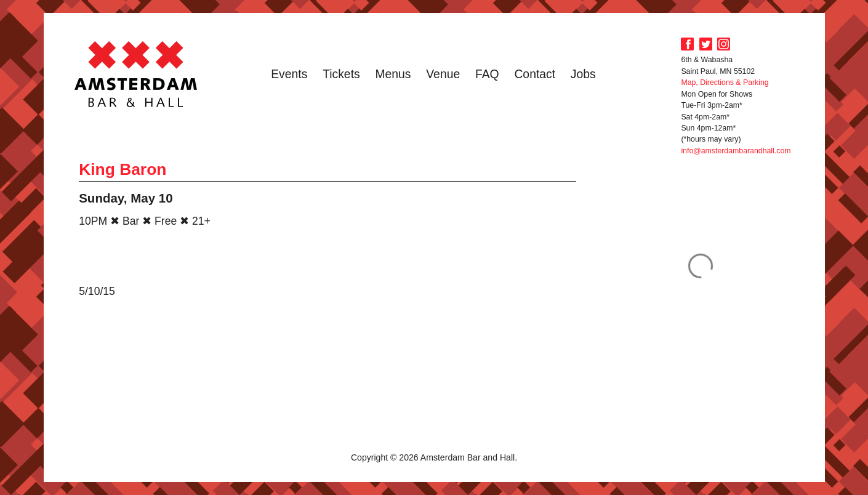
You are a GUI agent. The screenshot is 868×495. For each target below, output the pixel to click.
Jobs (583, 74)
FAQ (487, 74)
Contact (535, 74)
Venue (443, 74)
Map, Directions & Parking (725, 82)
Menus (393, 74)
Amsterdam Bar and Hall (136, 74)
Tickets (341, 74)
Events (289, 74)
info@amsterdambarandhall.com (736, 151)
